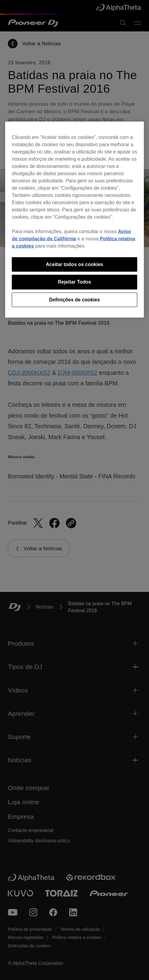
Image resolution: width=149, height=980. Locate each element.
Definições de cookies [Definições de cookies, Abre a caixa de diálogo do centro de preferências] (74, 299)
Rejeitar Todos (75, 282)
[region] (74, 219)
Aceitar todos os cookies (74, 264)
